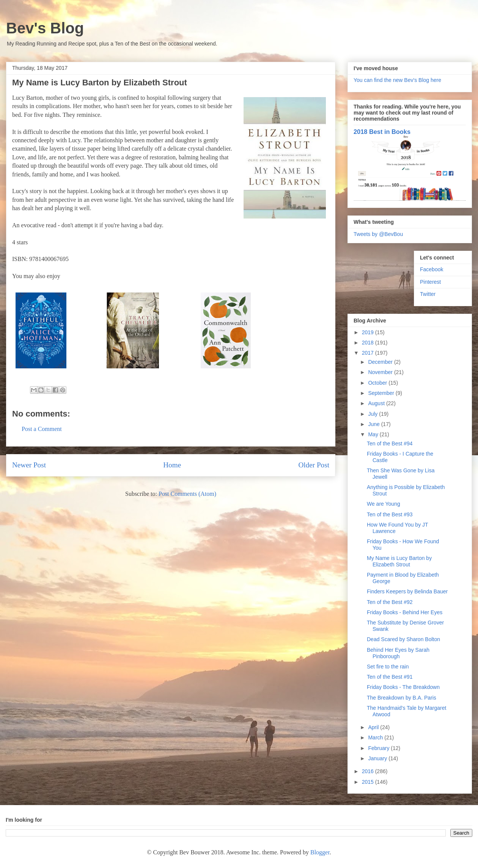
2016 (369, 771)
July (373, 414)
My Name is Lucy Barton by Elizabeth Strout (399, 561)
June (374, 424)
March (376, 737)
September (382, 393)
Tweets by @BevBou (378, 234)
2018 (369, 343)
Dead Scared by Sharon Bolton (403, 639)
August (377, 403)
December (381, 362)
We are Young (384, 504)
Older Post (314, 465)
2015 (369, 782)
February (379, 748)
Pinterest (430, 282)
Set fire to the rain (388, 667)
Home (172, 465)
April (374, 727)
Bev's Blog (45, 28)
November (381, 372)
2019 (369, 332)
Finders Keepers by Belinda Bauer (407, 591)
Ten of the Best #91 (390, 677)
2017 (369, 353)
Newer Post (29, 465)
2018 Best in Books (382, 132)
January (378, 758)
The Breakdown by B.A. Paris (402, 698)
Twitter (428, 294)
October (378, 383)
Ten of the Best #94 (390, 443)
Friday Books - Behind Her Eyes (405, 612)
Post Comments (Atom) (187, 494)
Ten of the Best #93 (390, 514)
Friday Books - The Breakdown (403, 687)
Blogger (320, 852)
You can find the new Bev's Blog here (397, 80)
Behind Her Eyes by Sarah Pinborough (398, 653)
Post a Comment (42, 429)
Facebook (432, 269)
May (374, 434)
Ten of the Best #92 (390, 602)
